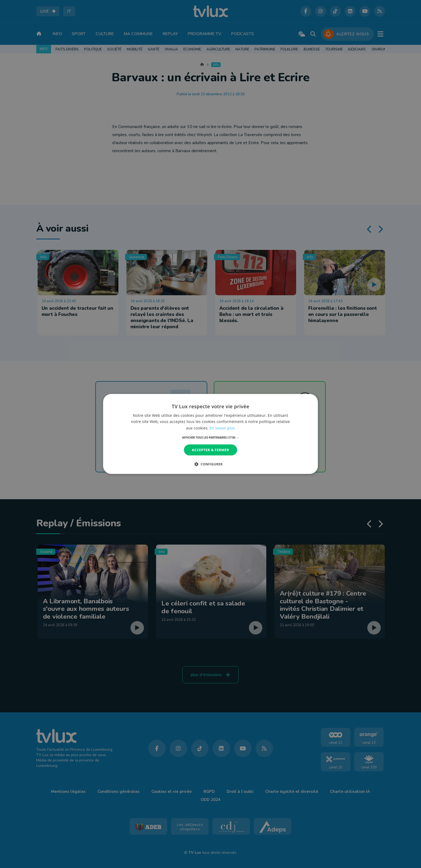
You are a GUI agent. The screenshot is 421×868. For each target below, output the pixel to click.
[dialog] (210, 434)
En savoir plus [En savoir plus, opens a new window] (222, 428)
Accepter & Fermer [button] (211, 450)
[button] (211, 437)
